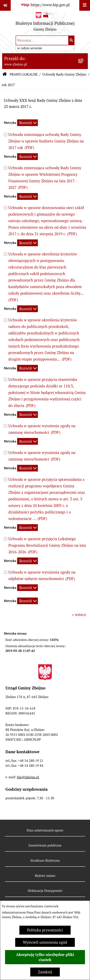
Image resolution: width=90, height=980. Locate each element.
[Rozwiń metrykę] (28, 123)
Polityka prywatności (45, 930)
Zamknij (45, 972)
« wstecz (79, 615)
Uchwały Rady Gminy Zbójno (64, 74)
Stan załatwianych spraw (45, 830)
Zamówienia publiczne (45, 845)
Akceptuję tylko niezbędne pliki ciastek (45, 957)
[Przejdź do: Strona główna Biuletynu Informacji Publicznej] (5, 74)
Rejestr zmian (45, 876)
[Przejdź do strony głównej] (45, 23)
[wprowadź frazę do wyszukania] (42, 40)
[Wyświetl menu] (85, 5)
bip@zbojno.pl (28, 777)
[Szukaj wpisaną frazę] (72, 40)
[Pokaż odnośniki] (5, 5)
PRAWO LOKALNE (24, 74)
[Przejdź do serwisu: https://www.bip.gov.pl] (45, 5)
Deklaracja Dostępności (45, 891)
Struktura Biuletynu (45, 860)
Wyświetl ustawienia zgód (45, 942)
